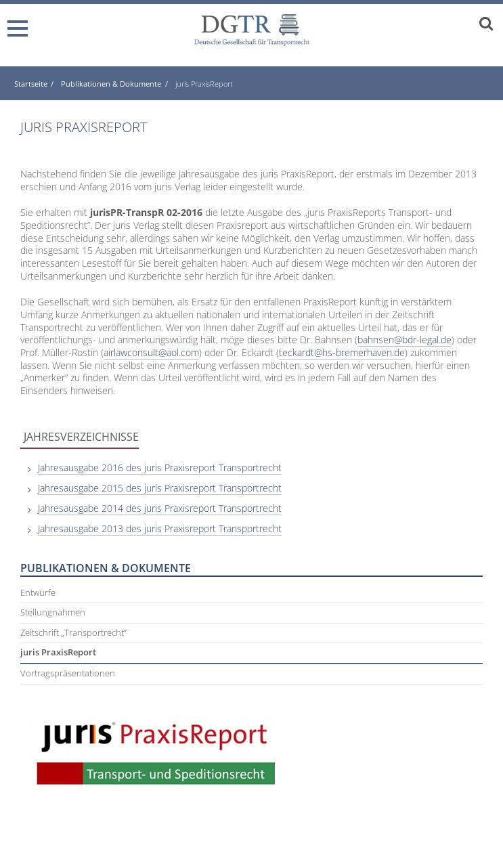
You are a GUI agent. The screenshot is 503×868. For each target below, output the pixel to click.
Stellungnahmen (53, 612)
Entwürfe (38, 592)
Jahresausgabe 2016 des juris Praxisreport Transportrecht (160, 468)
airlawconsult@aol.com (151, 352)
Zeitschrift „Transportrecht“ (73, 632)
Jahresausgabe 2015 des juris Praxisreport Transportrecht (160, 488)
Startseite (31, 84)
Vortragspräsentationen (68, 673)
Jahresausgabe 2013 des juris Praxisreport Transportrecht (160, 528)
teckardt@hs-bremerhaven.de (342, 352)
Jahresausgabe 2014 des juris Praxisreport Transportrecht (160, 508)
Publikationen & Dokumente (111, 84)
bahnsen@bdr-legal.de (404, 340)
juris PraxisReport (58, 652)
